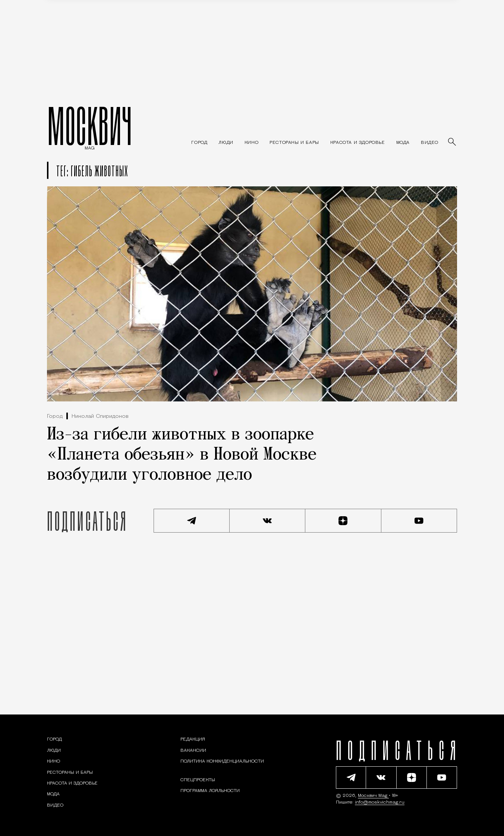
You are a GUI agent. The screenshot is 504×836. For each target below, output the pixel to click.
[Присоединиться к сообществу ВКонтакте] (268, 521)
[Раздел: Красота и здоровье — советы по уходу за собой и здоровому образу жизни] (358, 143)
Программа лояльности (210, 791)
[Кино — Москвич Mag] (251, 143)
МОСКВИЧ (90, 126)
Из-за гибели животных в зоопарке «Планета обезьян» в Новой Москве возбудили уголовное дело (182, 455)
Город (55, 417)
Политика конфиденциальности (222, 761)
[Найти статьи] (453, 142)
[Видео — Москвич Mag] (430, 143)
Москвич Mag (373, 796)
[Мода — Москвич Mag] (403, 143)
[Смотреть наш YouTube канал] (419, 521)
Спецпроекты (198, 780)
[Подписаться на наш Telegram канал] (192, 521)
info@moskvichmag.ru (380, 802)
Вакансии (193, 751)
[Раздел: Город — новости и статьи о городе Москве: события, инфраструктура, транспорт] (199, 143)
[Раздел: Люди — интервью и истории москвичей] (226, 143)
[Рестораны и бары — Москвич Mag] (294, 143)
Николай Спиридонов (100, 417)
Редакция (193, 739)
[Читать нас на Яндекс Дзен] (343, 521)
